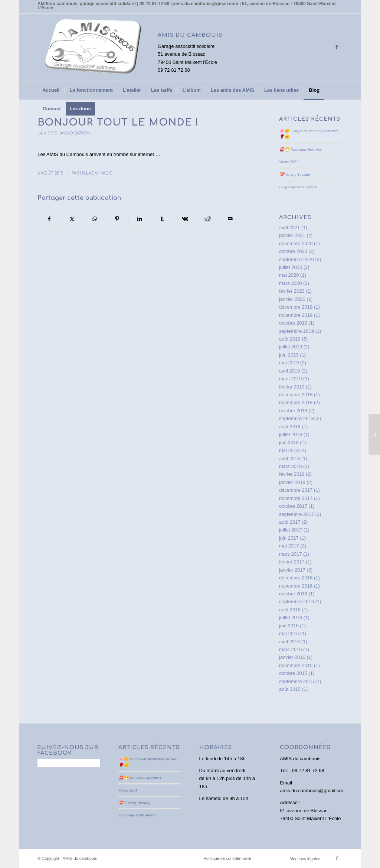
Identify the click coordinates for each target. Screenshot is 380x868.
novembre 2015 (296, 665)
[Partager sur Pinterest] (117, 219)
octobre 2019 (293, 323)
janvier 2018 (292, 482)
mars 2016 (290, 649)
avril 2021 (289, 227)
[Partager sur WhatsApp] (95, 219)
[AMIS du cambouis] (93, 47)
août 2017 (290, 522)
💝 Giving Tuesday (295, 174)
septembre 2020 (297, 259)
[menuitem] (51, 90)
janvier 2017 (292, 570)
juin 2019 (289, 355)
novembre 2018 (296, 402)
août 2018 (290, 427)
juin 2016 (289, 626)
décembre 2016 (296, 578)
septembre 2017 (297, 514)
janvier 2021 (292, 235)
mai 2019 (289, 363)
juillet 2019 (291, 347)
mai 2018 (289, 450)
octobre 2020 (293, 251)
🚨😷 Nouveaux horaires (300, 149)
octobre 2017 (293, 506)
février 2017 (292, 562)
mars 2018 (290, 466)
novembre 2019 (296, 315)
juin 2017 (289, 538)
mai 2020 (289, 275)
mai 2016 (289, 633)
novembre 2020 (296, 243)
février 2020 (292, 291)
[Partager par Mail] (230, 219)
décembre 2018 (296, 395)
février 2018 (292, 474)
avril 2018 (289, 459)
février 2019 (292, 387)
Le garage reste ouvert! (298, 187)
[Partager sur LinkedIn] (140, 219)
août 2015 (290, 689)
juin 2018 (289, 443)
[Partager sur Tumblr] (163, 219)
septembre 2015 (297, 681)
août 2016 (290, 610)
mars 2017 (290, 554)
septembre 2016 (297, 602)
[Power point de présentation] (374, 434)
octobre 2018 (293, 411)
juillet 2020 (291, 267)
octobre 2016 (293, 594)
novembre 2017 (296, 498)
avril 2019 (289, 371)
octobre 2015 (293, 673)
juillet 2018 (291, 434)
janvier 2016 (292, 657)
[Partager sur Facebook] (49, 219)
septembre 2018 (297, 418)
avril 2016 (289, 642)
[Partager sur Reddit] (207, 219)
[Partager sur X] (72, 219)
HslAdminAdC (96, 173)
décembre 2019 (296, 307)
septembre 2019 (297, 331)
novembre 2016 (296, 586)
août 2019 (290, 339)
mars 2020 (290, 283)
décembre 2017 (296, 490)
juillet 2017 (291, 530)
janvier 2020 (292, 299)
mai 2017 (289, 546)
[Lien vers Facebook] (337, 47)
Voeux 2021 (289, 162)
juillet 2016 (291, 617)
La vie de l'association (64, 133)
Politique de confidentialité (227, 858)
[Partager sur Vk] (185, 219)
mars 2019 (290, 379)
